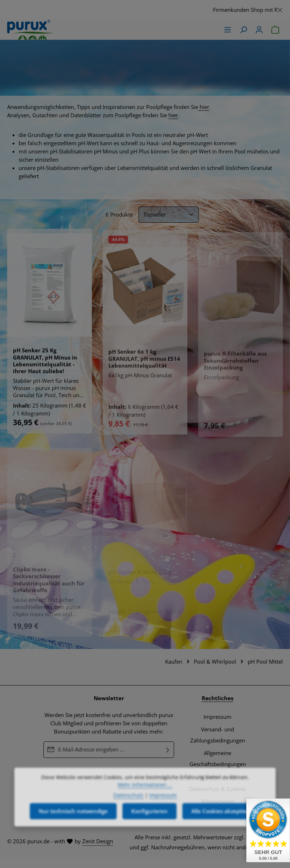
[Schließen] (280, 9)
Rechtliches (217, 698)
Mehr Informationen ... (145, 804)
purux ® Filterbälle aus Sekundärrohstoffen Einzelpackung (235, 364)
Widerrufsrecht (218, 777)
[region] (145, 10)
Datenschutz (128, 814)
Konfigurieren (149, 830)
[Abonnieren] (168, 750)
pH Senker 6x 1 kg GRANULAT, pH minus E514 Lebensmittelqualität (144, 361)
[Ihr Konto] (259, 30)
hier (204, 107)
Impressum (217, 717)
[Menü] (228, 30)
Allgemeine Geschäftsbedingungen (218, 759)
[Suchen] (243, 30)
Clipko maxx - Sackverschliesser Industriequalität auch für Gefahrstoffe (49, 583)
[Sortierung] (169, 215)
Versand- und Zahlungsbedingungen (218, 735)
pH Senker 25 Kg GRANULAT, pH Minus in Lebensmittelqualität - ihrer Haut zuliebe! (45, 363)
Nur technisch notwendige (73, 830)
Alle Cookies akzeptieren (223, 830)
